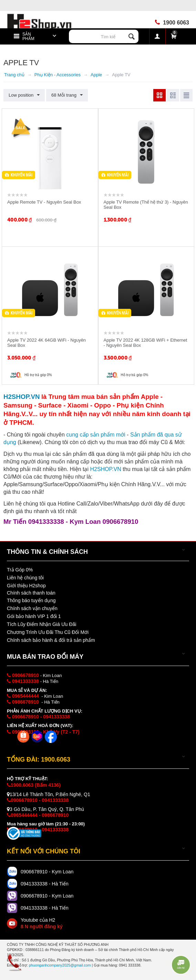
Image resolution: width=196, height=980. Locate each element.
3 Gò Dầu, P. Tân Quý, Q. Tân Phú (45, 809)
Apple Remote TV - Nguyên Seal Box (44, 202)
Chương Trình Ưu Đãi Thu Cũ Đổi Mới (48, 632)
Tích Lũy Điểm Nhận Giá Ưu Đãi (42, 624)
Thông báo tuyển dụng (31, 600)
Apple (96, 75)
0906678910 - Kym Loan (47, 872)
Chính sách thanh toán (31, 593)
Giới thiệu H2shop (26, 586)
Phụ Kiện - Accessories (58, 75)
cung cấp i (96, 435)
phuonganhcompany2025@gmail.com (60, 965)
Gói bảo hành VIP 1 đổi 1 (34, 616)
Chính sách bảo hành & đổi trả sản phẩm (51, 640)
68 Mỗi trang (67, 95)
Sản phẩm (28, 36)
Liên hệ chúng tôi (25, 578)
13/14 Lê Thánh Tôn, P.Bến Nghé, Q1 (49, 794)
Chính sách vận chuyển (32, 608)
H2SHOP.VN (105, 469)
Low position (24, 95)
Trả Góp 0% (20, 570)
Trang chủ (14, 75)
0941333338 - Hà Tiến (45, 884)
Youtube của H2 (42, 923)
